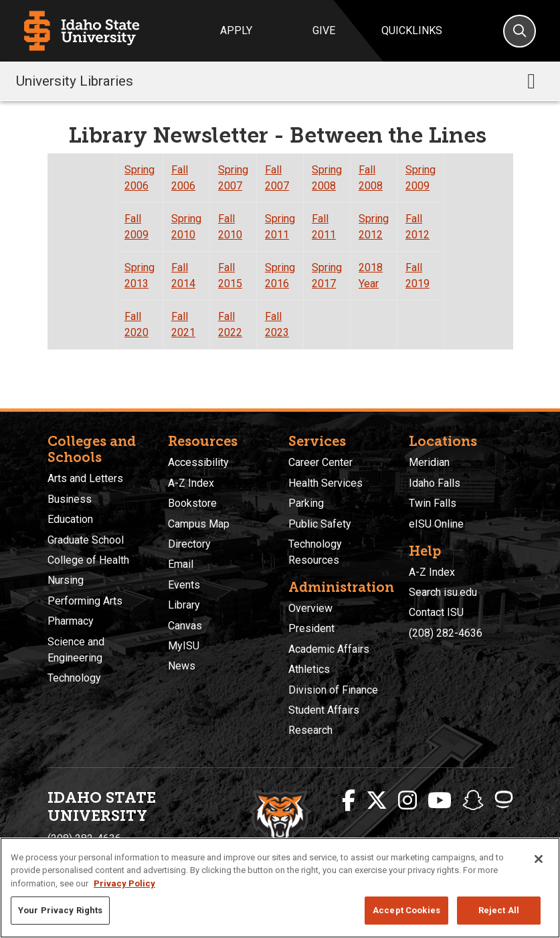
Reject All (499, 910)
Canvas (185, 626)
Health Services (325, 483)
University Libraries (75, 81)
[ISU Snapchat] (473, 801)
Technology (74, 678)
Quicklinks (412, 30)
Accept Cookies (406, 910)
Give (324, 30)
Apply (236, 30)
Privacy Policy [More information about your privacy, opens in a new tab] (124, 883)
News (182, 666)
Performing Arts (85, 601)
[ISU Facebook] (349, 801)
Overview (310, 608)
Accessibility (198, 462)
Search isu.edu (443, 592)
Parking (306, 503)
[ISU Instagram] (407, 801)
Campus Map (199, 524)
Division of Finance (333, 690)
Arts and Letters (85, 478)
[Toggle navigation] (531, 81)
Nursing (66, 580)
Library (184, 605)
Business (70, 499)
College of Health (88, 560)
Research (310, 730)
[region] (280, 888)
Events (184, 585)
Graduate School (86, 540)
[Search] (520, 31)
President (311, 628)
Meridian (429, 462)
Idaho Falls (435, 483)
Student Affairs (324, 710)
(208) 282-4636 (446, 633)
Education (70, 519)
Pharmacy (71, 621)
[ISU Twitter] (377, 801)
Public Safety (320, 524)
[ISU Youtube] (440, 801)
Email (181, 564)
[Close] (539, 859)
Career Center (320, 462)
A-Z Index (191, 483)
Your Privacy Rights (60, 910)
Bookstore (192, 503)
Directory (189, 544)
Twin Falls (433, 503)
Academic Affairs (329, 649)
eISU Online (436, 524)
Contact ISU (436, 612)
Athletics (309, 669)
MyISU (184, 646)
